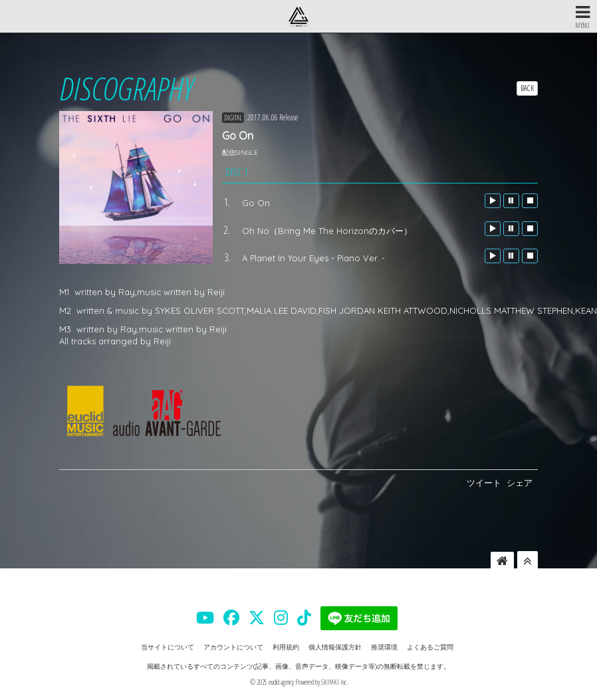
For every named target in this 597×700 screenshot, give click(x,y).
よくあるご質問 (430, 647)
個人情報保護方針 (335, 647)
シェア (520, 483)
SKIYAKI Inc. (334, 682)
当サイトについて (168, 647)
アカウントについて (233, 647)
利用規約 (286, 647)
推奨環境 (384, 647)
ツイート (484, 483)
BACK (527, 88)
